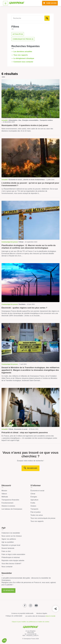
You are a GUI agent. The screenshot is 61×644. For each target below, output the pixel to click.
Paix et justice (36, 512)
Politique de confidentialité (14, 616)
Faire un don (6, 551)
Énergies (34, 497)
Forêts (33, 503)
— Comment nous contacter (23, 62)
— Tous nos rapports (20, 55)
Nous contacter (7, 567)
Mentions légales (42, 613)
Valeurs (4, 494)
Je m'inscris (8, 590)
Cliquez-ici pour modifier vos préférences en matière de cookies (30, 622)
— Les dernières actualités (22, 52)
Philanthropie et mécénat (11, 557)
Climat (33, 494)
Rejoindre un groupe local (11, 545)
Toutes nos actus (37, 515)
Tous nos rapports (37, 521)
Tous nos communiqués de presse (43, 518)
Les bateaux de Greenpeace (12, 509)
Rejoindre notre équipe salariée (13, 560)
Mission (4, 491)
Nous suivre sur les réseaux (12, 536)
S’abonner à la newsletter (11, 533)
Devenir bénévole (8, 548)
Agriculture (34, 500)
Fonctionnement (7, 503)
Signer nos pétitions (9, 539)
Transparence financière (10, 500)
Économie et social (37, 491)
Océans (33, 506)
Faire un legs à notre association (13, 554)
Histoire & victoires (8, 506)
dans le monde (51, 616)
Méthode (5, 497)
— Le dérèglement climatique (23, 58)
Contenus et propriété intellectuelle (22, 613)
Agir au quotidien (8, 542)
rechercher (32, 468)
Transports (34, 509)
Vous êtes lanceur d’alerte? (11, 564)
